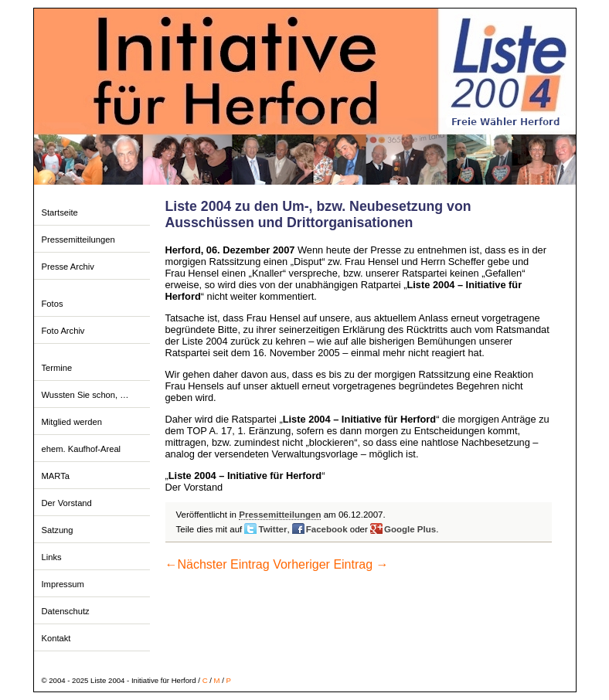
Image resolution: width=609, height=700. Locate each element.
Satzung (58, 530)
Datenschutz (66, 611)
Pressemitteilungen (78, 240)
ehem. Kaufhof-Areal (82, 449)
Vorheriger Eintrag (330, 564)
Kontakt (56, 638)
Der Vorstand (67, 503)
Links (52, 557)
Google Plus (410, 529)
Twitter (272, 529)
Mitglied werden (72, 422)
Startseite (60, 212)
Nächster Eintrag (218, 564)
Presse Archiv (68, 267)
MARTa (56, 476)
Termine (57, 368)
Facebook (327, 529)
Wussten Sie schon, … (85, 395)
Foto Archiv (63, 331)
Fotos (53, 304)
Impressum (63, 584)
